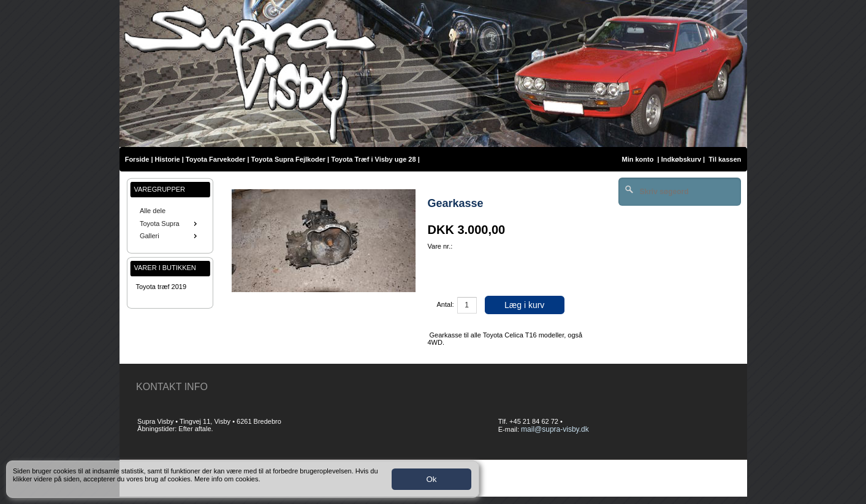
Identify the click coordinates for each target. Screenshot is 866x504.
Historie (168, 159)
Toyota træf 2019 (161, 287)
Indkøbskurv (681, 159)
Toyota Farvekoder (216, 159)
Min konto (637, 159)
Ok (431, 479)
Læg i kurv (524, 305)
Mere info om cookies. (227, 479)
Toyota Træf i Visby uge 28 (373, 159)
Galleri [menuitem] (170, 236)
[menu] (170, 224)
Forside (137, 159)
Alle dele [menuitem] (153, 211)
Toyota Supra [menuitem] (170, 224)
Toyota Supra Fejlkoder (288, 159)
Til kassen (726, 159)
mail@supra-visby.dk (555, 429)
